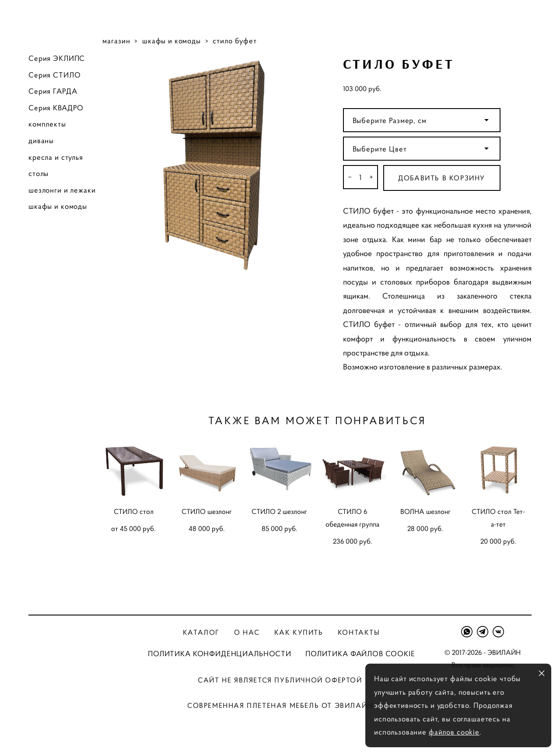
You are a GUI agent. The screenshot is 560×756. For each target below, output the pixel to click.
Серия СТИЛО (54, 75)
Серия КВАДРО (56, 108)
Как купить (299, 632)
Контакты (359, 632)
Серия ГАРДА (53, 91)
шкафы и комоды (58, 206)
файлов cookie (454, 732)
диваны (41, 141)
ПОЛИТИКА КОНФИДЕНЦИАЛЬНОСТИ (220, 654)
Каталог (201, 632)
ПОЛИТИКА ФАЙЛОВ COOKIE (360, 654)
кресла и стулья (56, 157)
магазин (116, 41)
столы (38, 173)
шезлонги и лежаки (62, 190)
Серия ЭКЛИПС (57, 58)
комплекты (47, 124)
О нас (247, 632)
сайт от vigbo (280, 735)
